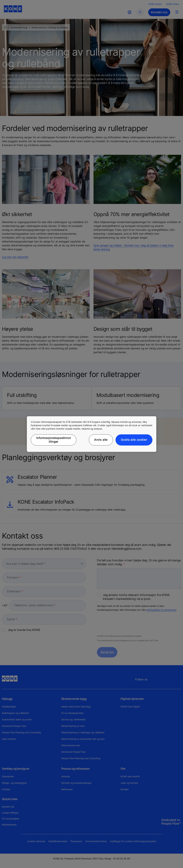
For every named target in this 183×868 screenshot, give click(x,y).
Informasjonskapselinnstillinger (54, 440)
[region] (92, 434)
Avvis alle (101, 440)
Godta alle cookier (134, 440)
